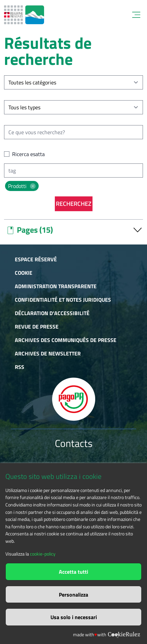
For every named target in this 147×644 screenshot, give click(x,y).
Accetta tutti (73, 572)
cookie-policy (43, 554)
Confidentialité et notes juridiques (63, 300)
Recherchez (74, 204)
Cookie (24, 273)
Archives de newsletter (48, 353)
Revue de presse (37, 327)
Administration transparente (56, 286)
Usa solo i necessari (74, 617)
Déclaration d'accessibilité (52, 313)
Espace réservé (36, 259)
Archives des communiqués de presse (66, 340)
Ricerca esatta (28, 154)
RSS (20, 367)
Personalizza (73, 595)
